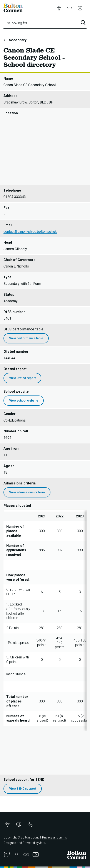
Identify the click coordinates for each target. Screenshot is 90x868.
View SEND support (23, 789)
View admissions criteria (27, 492)
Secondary (17, 40)
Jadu (43, 843)
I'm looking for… (17, 23)
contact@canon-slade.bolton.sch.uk (30, 232)
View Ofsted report (22, 378)
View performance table (26, 338)
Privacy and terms (55, 837)
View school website (24, 400)
